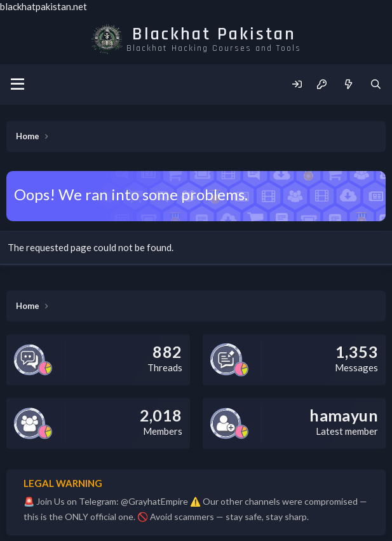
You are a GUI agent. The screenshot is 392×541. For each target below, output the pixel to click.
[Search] (376, 84)
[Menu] (17, 85)
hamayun (344, 415)
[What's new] (348, 84)
